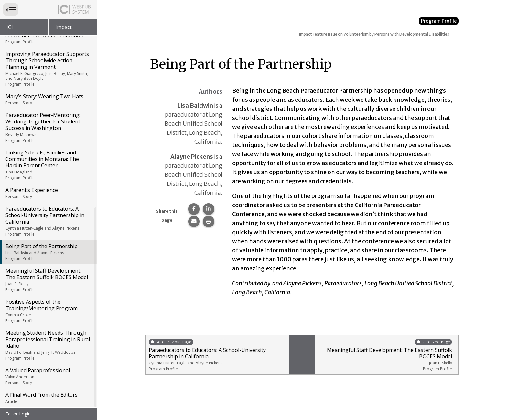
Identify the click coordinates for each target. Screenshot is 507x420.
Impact (64, 27)
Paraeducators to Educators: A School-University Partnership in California (48, 222)
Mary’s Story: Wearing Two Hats (48, 100)
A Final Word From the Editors (48, 398)
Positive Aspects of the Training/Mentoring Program (48, 311)
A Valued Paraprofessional (48, 377)
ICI (10, 27)
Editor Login (18, 414)
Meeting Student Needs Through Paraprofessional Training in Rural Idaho (48, 346)
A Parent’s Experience (48, 194)
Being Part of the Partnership (48, 253)
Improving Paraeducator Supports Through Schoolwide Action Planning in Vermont (48, 69)
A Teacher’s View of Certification (48, 39)
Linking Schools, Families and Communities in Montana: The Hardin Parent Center (48, 165)
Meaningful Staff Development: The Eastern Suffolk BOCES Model (48, 280)
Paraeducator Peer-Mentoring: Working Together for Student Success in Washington (48, 128)
